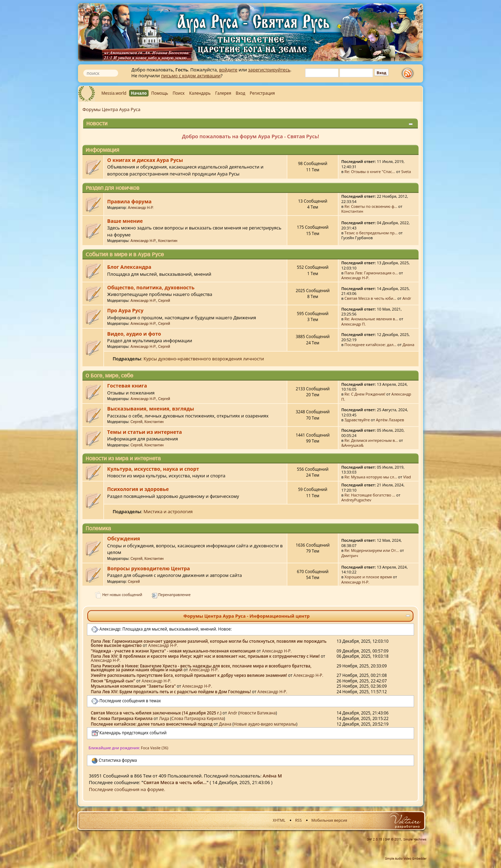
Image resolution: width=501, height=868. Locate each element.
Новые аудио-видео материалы (265, 724)
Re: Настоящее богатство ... (370, 495)
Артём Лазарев (390, 420)
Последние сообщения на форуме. (127, 789)
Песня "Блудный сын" (113, 681)
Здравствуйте (357, 420)
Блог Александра (129, 267)
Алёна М (272, 776)
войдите (228, 70)
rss (409, 73)
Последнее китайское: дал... (370, 345)
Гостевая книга (127, 386)
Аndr (407, 298)
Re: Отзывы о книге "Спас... (370, 171)
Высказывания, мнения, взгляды (150, 409)
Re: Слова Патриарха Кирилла (122, 718)
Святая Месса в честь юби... (370, 298)
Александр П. (354, 324)
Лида (164, 718)
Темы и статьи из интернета (145, 432)
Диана (408, 345)
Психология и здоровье (138, 489)
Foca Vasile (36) (154, 748)
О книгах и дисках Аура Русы (145, 160)
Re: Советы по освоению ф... (371, 206)
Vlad (407, 477)
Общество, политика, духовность (151, 287)
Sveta (406, 171)
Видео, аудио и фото (134, 334)
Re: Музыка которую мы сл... (371, 477)
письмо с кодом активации (191, 76)
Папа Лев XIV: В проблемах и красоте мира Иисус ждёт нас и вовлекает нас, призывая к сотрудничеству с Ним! (205, 656)
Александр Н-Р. (141, 208)
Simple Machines (415, 839)
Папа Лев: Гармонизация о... (371, 273)
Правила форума (129, 201)
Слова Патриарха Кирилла (197, 718)
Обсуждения (124, 538)
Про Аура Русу (125, 310)
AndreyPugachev (356, 500)
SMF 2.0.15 (374, 839)
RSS (298, 820)
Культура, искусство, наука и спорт (153, 469)
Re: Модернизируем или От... (372, 550)
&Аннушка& (352, 445)
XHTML (279, 820)
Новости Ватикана (257, 713)
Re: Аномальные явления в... (371, 319)
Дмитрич (350, 556)
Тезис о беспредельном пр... (371, 233)
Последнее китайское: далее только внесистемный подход (152, 724)
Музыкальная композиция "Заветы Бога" (133, 686)
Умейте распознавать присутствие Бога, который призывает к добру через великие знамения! (189, 675)
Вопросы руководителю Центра (149, 568)
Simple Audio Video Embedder (406, 859)
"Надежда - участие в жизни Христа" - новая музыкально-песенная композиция (173, 651)
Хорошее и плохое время (368, 577)
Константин (352, 211)
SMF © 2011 (393, 839)
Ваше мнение (125, 221)
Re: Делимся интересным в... (371, 440)
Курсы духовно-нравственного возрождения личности (204, 359)
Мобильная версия (329, 820)
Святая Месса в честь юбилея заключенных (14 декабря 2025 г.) (156, 713)
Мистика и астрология (168, 511)
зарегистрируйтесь (269, 70)
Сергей (164, 301)
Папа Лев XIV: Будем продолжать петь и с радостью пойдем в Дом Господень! (171, 691)
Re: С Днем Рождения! (365, 394)
